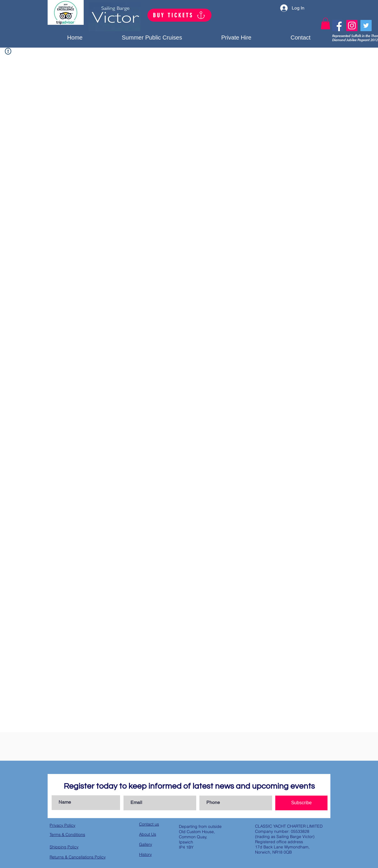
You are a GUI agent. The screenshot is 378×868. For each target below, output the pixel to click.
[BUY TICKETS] (179, 15)
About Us (148, 834)
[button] (236, 38)
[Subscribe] (301, 803)
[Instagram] (352, 26)
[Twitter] (366, 26)
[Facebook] (338, 26)
